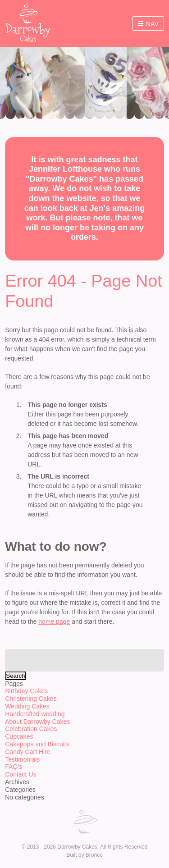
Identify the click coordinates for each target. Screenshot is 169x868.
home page (54, 621)
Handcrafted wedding (35, 714)
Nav (148, 24)
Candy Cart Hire (27, 752)
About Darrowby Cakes (37, 722)
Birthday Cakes (26, 691)
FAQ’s (14, 767)
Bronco (94, 855)
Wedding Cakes (27, 706)
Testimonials (22, 759)
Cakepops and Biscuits (37, 744)
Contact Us (21, 774)
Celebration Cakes (31, 729)
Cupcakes (19, 736)
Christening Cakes (31, 699)
